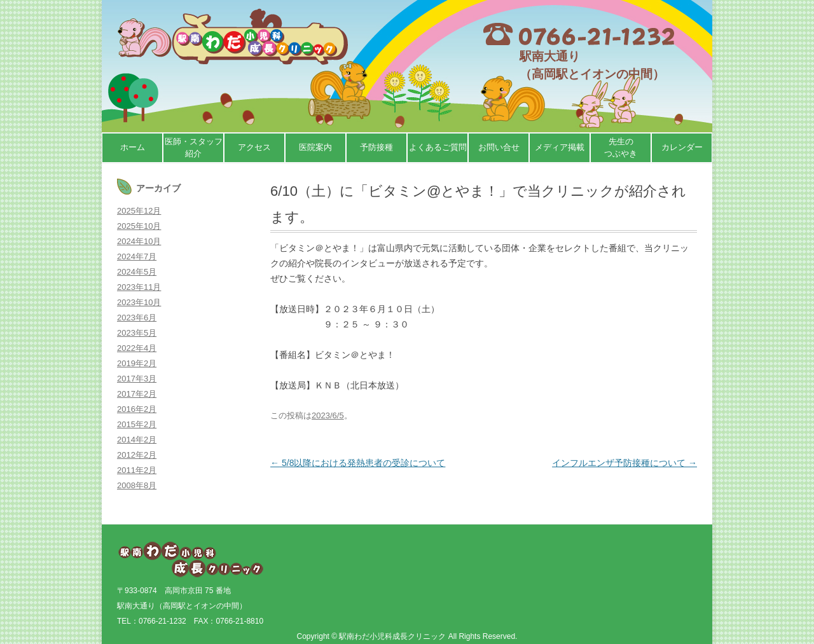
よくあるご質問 (438, 147)
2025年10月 (139, 226)
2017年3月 (137, 379)
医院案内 (315, 147)
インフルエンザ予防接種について (624, 463)
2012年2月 (137, 455)
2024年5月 (137, 272)
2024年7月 (137, 257)
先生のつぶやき (621, 147)
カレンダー (682, 147)
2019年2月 (137, 363)
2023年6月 (137, 318)
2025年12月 (139, 211)
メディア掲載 (560, 147)
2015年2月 (137, 424)
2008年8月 (137, 485)
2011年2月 (137, 470)
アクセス (254, 147)
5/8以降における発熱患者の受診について (358, 463)
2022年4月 (137, 348)
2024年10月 (139, 241)
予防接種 (376, 147)
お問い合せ (499, 147)
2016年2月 (137, 409)
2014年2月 (137, 440)
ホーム (133, 147)
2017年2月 (137, 394)
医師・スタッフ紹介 (194, 147)
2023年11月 (139, 287)
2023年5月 (137, 333)
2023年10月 (139, 302)
